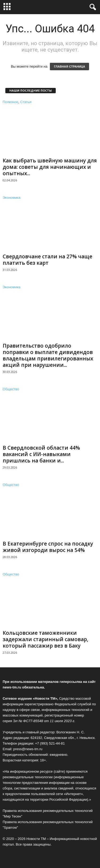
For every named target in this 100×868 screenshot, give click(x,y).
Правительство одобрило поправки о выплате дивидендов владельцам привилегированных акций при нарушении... (48, 355)
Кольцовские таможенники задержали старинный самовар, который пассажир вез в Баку (45, 639)
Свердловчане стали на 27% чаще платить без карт (47, 260)
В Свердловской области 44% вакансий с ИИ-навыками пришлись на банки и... (41, 454)
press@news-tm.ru (28, 749)
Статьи (26, 102)
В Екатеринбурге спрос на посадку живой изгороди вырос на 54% (48, 547)
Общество (11, 389)
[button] (92, 7)
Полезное (10, 102)
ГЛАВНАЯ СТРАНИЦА (69, 67)
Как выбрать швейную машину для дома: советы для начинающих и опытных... (50, 167)
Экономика (11, 198)
